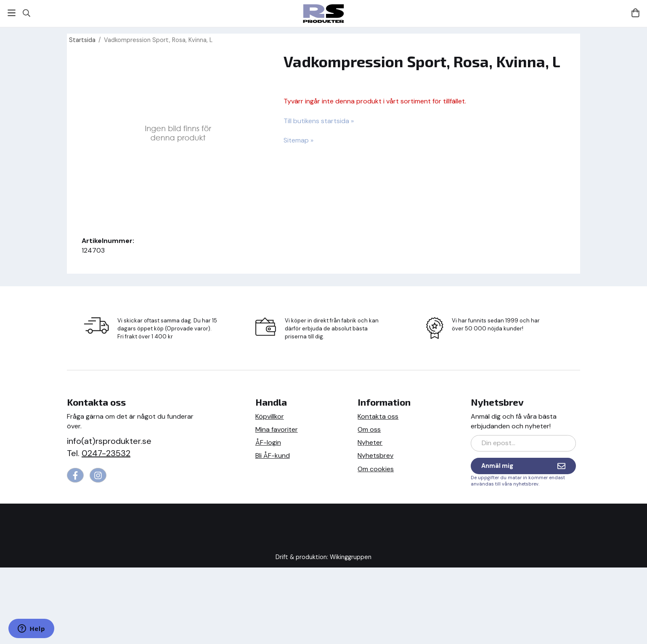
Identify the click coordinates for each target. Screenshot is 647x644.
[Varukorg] (635, 13)
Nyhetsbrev (375, 455)
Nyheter (370, 442)
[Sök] (26, 13)
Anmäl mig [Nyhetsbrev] (523, 466)
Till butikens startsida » (319, 121)
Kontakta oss (378, 416)
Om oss (369, 429)
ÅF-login (268, 442)
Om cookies (376, 469)
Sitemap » (298, 140)
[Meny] (12, 13)
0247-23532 (106, 453)
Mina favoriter (277, 429)
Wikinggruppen (351, 557)
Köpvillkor (270, 416)
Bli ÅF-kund (273, 455)
